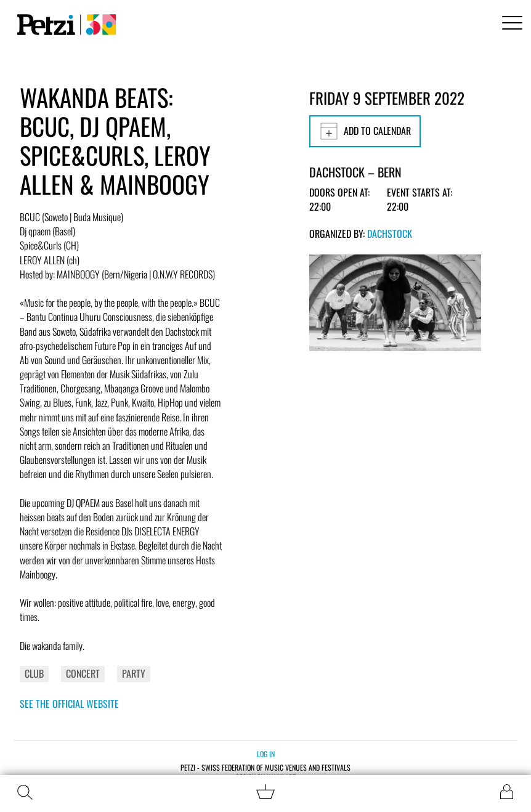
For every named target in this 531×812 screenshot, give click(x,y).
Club (34, 673)
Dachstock (390, 233)
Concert (83, 673)
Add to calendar (365, 131)
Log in (266, 754)
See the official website (69, 704)
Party (134, 673)
